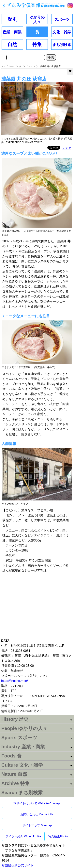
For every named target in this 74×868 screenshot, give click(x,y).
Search (22, 793)
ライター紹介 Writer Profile (23, 836)
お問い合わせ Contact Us (37, 814)
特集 (37, 44)
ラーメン (31, 66)
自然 (12, 44)
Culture (22, 765)
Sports (19, 738)
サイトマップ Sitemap (37, 825)
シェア (67, 148)
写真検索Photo (58, 836)
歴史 (12, 19)
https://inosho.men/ (15, 681)
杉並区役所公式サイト (18, 865)
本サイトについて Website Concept (37, 803)
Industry (23, 747)
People (24, 728)
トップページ (8, 66)
